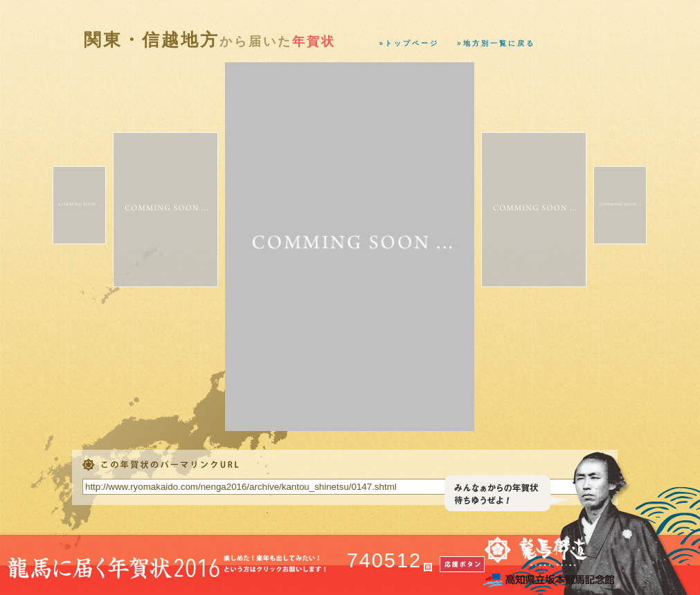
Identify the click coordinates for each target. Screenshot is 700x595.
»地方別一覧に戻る (496, 43)
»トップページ (410, 43)
